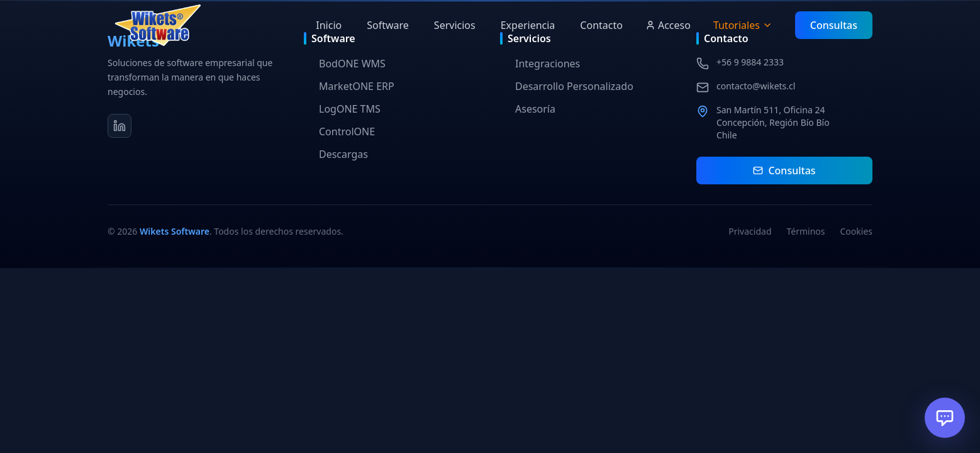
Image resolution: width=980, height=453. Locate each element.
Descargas (336, 154)
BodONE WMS (345, 64)
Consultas (834, 25)
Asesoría (528, 109)
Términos (806, 231)
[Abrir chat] (945, 418)
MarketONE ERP (349, 86)
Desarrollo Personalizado (567, 86)
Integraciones (540, 64)
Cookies (856, 231)
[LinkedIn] (120, 126)
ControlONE (339, 131)
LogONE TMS (342, 109)
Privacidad (750, 231)
